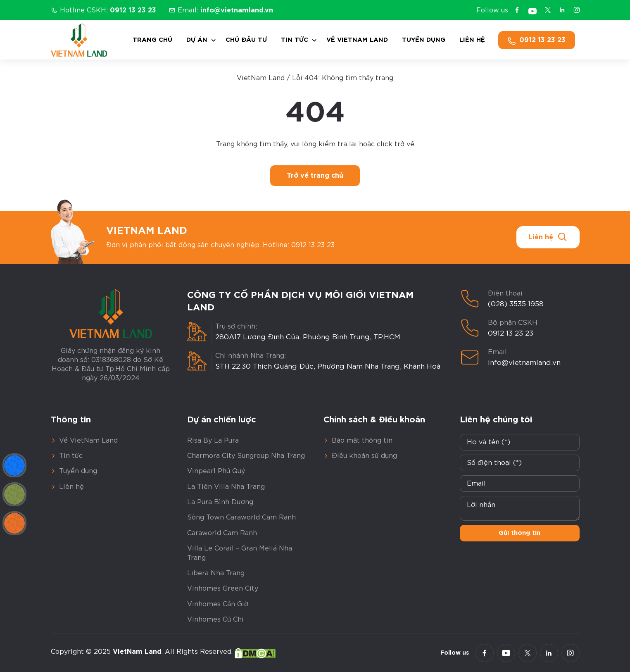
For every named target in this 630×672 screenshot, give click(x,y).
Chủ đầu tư (246, 40)
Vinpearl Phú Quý (216, 471)
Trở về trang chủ (315, 176)
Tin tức (295, 40)
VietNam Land (261, 78)
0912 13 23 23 (511, 333)
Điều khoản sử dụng (364, 456)
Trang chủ (152, 40)
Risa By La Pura (213, 441)
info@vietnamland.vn (524, 363)
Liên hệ (472, 40)
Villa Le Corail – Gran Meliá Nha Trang (240, 553)
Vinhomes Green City (223, 589)
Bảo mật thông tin (362, 441)
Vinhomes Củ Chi (215, 620)
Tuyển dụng (424, 40)
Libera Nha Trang (216, 573)
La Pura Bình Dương (220, 502)
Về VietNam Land (357, 40)
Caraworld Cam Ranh (222, 533)
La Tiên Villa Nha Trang (226, 487)
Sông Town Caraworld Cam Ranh (241, 517)
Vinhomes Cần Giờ (218, 604)
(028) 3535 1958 (516, 304)
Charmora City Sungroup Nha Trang (246, 456)
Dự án (197, 40)
